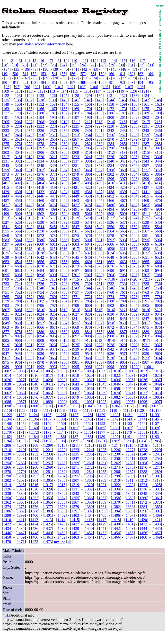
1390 (62, 511)
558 (41, 231)
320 (41, 157)
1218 (7, 450)
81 (15, 82)
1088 (34, 402)
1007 (75, 371)
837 (29, 319)
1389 (48, 511)
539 (146, 222)
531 (53, 222)
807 (6, 310)
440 (134, 192)
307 (53, 152)
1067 (75, 393)
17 (143, 61)
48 (143, 69)
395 (99, 179)
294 (64, 148)
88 (83, 82)
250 (41, 135)
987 (146, 362)
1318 (62, 485)
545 (53, 227)
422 (88, 187)
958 (134, 354)
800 (88, 305)
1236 (89, 454)
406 (64, 183)
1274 (116, 467)
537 (123, 222)
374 (18, 174)
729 (76, 284)
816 (111, 310)
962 (18, 358)
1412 (34, 520)
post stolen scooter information (41, 44)
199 (99, 117)
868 (64, 327)
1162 (61, 428)
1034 (116, 380)
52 (34, 74)
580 (134, 236)
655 (29, 262)
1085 (157, 397)
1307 (75, 480)
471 (6, 205)
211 (76, 122)
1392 (89, 511)
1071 (130, 393)
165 (29, 109)
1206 (7, 445)
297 (99, 148)
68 (37, 78)
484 (158, 205)
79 (143, 78)
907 (29, 340)
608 (134, 244)
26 (83, 65)
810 (41, 310)
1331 (75, 489)
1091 (75, 402)
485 (6, 209)
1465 (102, 537)
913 (99, 340)
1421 (157, 520)
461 (53, 201)
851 (29, 323)
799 (76, 305)
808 (18, 310)
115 (75, 91)
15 (124, 61)
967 (76, 358)
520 (88, 218)
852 (41, 323)
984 (111, 362)
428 (158, 187)
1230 (7, 454)
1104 (88, 406)
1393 (102, 511)
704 (111, 275)
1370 (116, 502)
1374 (7, 507)
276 (18, 144)
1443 (130, 528)
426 (134, 187)
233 (6, 131)
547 (76, 227)
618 (88, 249)
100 (47, 87)
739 (29, 288)
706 (134, 275)
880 (41, 332)
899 (99, 336)
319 (29, 157)
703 (99, 275)
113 (52, 91)
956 (111, 354)
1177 (101, 432)
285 (123, 144)
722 (158, 279)
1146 (7, 424)
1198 (61, 441)
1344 (89, 494)
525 (146, 218)
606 (111, 244)
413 (146, 183)
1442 (116, 528)
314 (134, 152)
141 (76, 100)
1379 (75, 507)
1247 (75, 459)
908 (41, 340)
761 (123, 292)
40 (66, 69)
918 (158, 340)
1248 (89, 459)
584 (18, 240)
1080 (89, 397)
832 (134, 314)
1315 (21, 485)
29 (112, 65)
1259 (75, 463)
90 (102, 82)
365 (76, 170)
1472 (34, 542)
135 (6, 100)
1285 (102, 472)
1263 (130, 463)
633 (99, 253)
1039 (21, 384)
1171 (21, 432)
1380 (89, 507)
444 (18, 196)
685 (53, 270)
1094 (116, 402)
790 (134, 301)
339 (99, 161)
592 (111, 240)
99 (37, 87)
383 (123, 174)
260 (158, 135)
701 (76, 275)
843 (99, 319)
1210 (62, 445)
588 (64, 240)
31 (132, 65)
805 (146, 305)
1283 (75, 472)
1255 (21, 463)
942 (111, 349)
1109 (155, 406)
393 (76, 179)
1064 (34, 393)
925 (76, 345)
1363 (21, 502)
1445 (157, 528)
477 (76, 205)
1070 (116, 393)
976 (18, 362)
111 (29, 91)
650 (134, 257)
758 (88, 292)
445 (29, 196)
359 (6, 170)
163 (6, 109)
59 (102, 74)
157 (99, 104)
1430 (116, 524)
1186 (61, 437)
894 (41, 336)
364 (64, 170)
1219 (21, 450)
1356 (89, 498)
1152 (88, 424)
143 (99, 100)
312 (111, 152)
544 (41, 227)
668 (18, 266)
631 (76, 253)
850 (18, 323)
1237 (102, 454)
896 (64, 336)
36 (27, 69)
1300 (143, 476)
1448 (34, 533)
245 (146, 131)
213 (99, 122)
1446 (7, 533)
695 (6, 275)
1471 (21, 542)
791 (146, 301)
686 (64, 270)
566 (134, 231)
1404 (89, 515)
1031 (75, 380)
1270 (62, 467)
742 (64, 288)
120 (133, 91)
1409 (157, 515)
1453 (102, 533)
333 (29, 161)
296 (88, 148)
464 (88, 201)
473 (29, 205)
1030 (62, 380)
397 (123, 179)
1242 (7, 459)
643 (53, 257)
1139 (74, 419)
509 (123, 214)
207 (29, 122)
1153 (101, 424)
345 (6, 166)
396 (111, 179)
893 (29, 336)
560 (64, 231)
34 (8, 69)
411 (123, 183)
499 (6, 214)
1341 (48, 494)
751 (6, 292)
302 (158, 148)
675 (99, 266)
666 (158, 262)
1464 (89, 537)
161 (146, 104)
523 (123, 218)
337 (76, 161)
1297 (102, 476)
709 (6, 279)
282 (88, 144)
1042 (62, 384)
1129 (101, 415)
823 (29, 314)
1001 (149, 367)
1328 (34, 489)
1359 (130, 498)
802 (111, 305)
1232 (34, 454)
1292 (34, 476)
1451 (75, 533)
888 (134, 332)
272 (134, 139)
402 (18, 183)
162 (158, 104)
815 (99, 310)
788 (111, 301)
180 (41, 113)
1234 (62, 454)
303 (6, 152)
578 (111, 236)
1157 (155, 424)
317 (6, 157)
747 (123, 288)
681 (6, 270)
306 (41, 152)
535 (99, 222)
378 (64, 174)
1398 (7, 515)
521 (99, 218)
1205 (156, 441)
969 (99, 358)
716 (88, 279)
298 (111, 148)
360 (18, 170)
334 (41, 161)
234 (18, 131)
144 (111, 100)
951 (53, 354)
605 (99, 244)
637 (146, 253)
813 (76, 310)
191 (6, 117)
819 (146, 310)
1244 (34, 459)
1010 (116, 371)
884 (88, 332)
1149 (48, 424)
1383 (130, 507)
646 (88, 257)
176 (158, 109)
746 (111, 288)
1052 (34, 389)
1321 (102, 485)
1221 (48, 450)
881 (53, 332)
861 (146, 323)
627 (29, 253)
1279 (21, 472)
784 (64, 301)
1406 (116, 515)
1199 (74, 441)
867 (53, 327)
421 (76, 187)
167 (53, 109)
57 (83, 74)
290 (18, 148)
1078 (62, 397)
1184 (34, 437)
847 (146, 319)
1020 (89, 375)
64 (151, 74)
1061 (157, 389)
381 (99, 174)
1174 (61, 432)
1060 (143, 389)
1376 (34, 507)
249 (29, 135)
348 (41, 166)
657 (53, 262)
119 (121, 91)
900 (111, 336)
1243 (21, 459)
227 (99, 126)
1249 (102, 459)
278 (41, 144)
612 (18, 249)
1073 (157, 393)
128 (76, 96)
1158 (7, 428)
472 (18, 205)
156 (88, 104)
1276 (143, 467)
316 (158, 152)
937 (53, 349)
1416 (89, 520)
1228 (143, 450)
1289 (157, 472)
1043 (75, 384)
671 (53, 266)
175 (146, 109)
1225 (102, 450)
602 (64, 244)
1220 (34, 450)
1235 (75, 454)
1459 (21, 537)
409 (99, 183)
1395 (130, 511)
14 (114, 61)
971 (123, 358)
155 (76, 104)
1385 (157, 507)
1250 (116, 459)
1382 (116, 507)
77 (124, 78)
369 (123, 170)
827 (76, 314)
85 (54, 82)
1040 (34, 384)
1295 (75, 476)
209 (53, 122)
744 (88, 288)
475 (53, 205)
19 (15, 65)
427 (146, 187)
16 (133, 61)
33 (151, 65)
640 (18, 257)
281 (76, 144)
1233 (48, 454)
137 (29, 100)
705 (123, 275)
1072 (143, 393)
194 (41, 117)
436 (88, 192)
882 (64, 332)
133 (134, 96)
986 (134, 362)
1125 (48, 415)
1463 (75, 537)
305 (29, 152)
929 (123, 345)
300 (134, 148)
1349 (157, 494)
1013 (157, 371)
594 (134, 240)
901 (123, 336)
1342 (62, 494)
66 (17, 78)
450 (88, 196)
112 (41, 91)
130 (99, 96)
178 (18, 113)
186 (111, 113)
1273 (102, 467)
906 (18, 340)
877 (6, 332)
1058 (116, 389)
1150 (61, 424)
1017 (48, 375)
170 (88, 109)
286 (134, 144)
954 (88, 354)
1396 (143, 511)
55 (63, 74)
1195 (21, 441)
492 (88, 209)
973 (146, 358)
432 (41, 192)
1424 (34, 524)
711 (29, 279)
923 (53, 345)
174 (134, 109)
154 (64, 104)
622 (134, 249)
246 (158, 131)
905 (6, 340)
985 (123, 362)
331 (6, 161)
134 (146, 96)
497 (146, 209)
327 (123, 157)
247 (6, 135)
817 (123, 310)
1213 (102, 445)
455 (146, 196)
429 (6, 192)
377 (53, 174)
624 (158, 249)
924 (64, 345)
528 (18, 222)
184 (88, 113)
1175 (74, 432)
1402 (62, 515)
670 (41, 266)
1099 (21, 406)
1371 (130, 502)
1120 (140, 410)
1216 (143, 445)
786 (88, 301)
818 (134, 310)
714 (64, 279)
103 (82, 87)
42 (85, 69)
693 (146, 270)
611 (6, 249)
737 (6, 288)
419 (53, 187)
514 (18, 218)
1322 (116, 485)
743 (76, 288)
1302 (7, 480)
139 (53, 100)
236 (41, 131)
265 (53, 139)
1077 (48, 397)
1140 (88, 419)
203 (146, 117)
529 (29, 222)
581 (146, 236)
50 (15, 74)
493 (99, 209)
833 (146, 314)
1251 (130, 459)
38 (46, 69)
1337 (157, 489)
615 (53, 249)
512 (158, 214)
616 (64, 249)
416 (18, 187)
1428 (89, 524)
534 (88, 222)
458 (18, 201)
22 (44, 65)
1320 (89, 485)
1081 (102, 397)
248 (18, 135)
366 (88, 170)
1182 (7, 437)
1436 (34, 528)
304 (18, 152)
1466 (116, 537)
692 (134, 270)
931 (146, 345)
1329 (48, 489)
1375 (21, 507)
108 (141, 87)
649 (123, 257)
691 (123, 270)
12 (95, 61)
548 (88, 227)
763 (146, 292)
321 (53, 157)
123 (18, 96)
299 (123, 148)
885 (99, 332)
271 (123, 139)
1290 (7, 476)
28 (102, 65)
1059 (130, 389)
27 (93, 65)
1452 (89, 533)
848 (158, 319)
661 (99, 262)
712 (41, 279)
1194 (7, 441)
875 (146, 327)
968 (88, 358)
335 (53, 161)
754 (41, 292)
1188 (88, 437)
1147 (21, 424)
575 (76, 236)
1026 (7, 380)
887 (123, 332)
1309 (102, 480)
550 (111, 227)
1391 (75, 511)
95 (151, 82)
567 (146, 231)
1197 (48, 441)
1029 (48, 380)
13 (104, 61)
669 (29, 266)
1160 (34, 428)
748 (134, 288)
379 (76, 174)
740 (41, 288)
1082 (116, 397)
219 (6, 126)
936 (41, 349)
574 (64, 236)
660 (88, 262)
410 (111, 183)
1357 (102, 498)
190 (158, 113)
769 (53, 297)
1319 (75, 485)
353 (99, 166)
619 (99, 249)
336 (64, 161)
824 (41, 314)
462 (64, 201)
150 (18, 104)
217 (146, 122)
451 (99, 196)
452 (111, 196)
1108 (142, 406)
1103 (75, 406)
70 (56, 78)
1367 (75, 502)
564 (111, 231)
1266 (7, 467)
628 (41, 253)
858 (111, 323)
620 (111, 249)
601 (53, 244)
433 (53, 192)
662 (111, 262)
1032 (89, 380)
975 (6, 362)
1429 (102, 524)
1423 (21, 524)
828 (88, 314)
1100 (34, 406)
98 (27, 87)
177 (6, 113)
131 (111, 96)
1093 (102, 402)
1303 (21, 480)
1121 (154, 410)
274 (158, 139)
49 (5, 74)
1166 (115, 428)
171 (99, 109)
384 (134, 174)
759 (99, 292)
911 (76, 340)
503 (53, 214)
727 (53, 284)
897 (76, 336)
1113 (47, 410)
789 (123, 301)
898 (88, 336)
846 (134, 319)
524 (134, 218)
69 (46, 78)
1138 (61, 419)
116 (87, 91)
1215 (130, 445)
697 (29, 275)
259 (146, 135)
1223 (75, 450)
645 (76, 257)
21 (34, 65)
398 (134, 179)
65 (8, 78)
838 (41, 319)
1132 (142, 415)
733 (123, 284)
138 (41, 100)
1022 (116, 375)
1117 (100, 410)
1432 (143, 524)
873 (123, 327)
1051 (21, 389)
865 (29, 327)
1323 (130, 485)
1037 (157, 380)
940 (88, 349)
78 (134, 78)
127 (64, 96)
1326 (7, 489)
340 (111, 161)
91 (112, 82)
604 (88, 244)
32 (141, 65)
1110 (7, 410)
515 (29, 218)
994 (64, 367)
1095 (130, 402)
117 (98, 91)
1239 (130, 454)
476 (64, 205)
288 (158, 144)
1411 (21, 520)
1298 (116, 476)
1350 (7, 498)
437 (99, 192)
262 (18, 139)
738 (18, 288)
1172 (34, 432)
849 (6, 323)
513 (6, 218)
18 (5, 65)
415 (6, 187)
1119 (127, 410)
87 (73, 82)
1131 (128, 415)
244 (134, 131)
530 (41, 222)
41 (76, 69)
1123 (21, 415)
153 (53, 104)
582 (158, 236)
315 (146, 152)
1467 (130, 537)
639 (6, 257)
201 (123, 117)
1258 (62, 463)
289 (6, 148)
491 (76, 209)
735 (146, 284)
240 (88, 131)
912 (88, 340)
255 (99, 135)
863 (6, 327)
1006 (62, 371)
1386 (7, 511)
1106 (115, 406)
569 (6, 236)
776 (134, 297)
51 (25, 74)
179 (29, 113)
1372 (143, 502)
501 (29, 214)
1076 (34, 397)
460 (41, 201)
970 (111, 358)
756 (64, 292)
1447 (21, 533)
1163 (74, 428)
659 (76, 262)
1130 (115, 415)
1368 (89, 502)
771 (76, 297)
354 (111, 166)
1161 (48, 428)
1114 (60, 410)
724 (18, 284)
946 (158, 349)
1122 (7, 415)
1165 (101, 428)
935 (29, 349)
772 (88, 297)
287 (146, 144)
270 (111, 139)
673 (76, 266)
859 (123, 323)
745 (99, 288)
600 (41, 244)
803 (123, 305)
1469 (157, 537)
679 (146, 266)
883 (76, 332)
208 (41, 122)
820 (158, 310)
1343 (75, 494)
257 (123, 135)
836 (18, 319)
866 (41, 327)
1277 (157, 467)
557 (29, 231)
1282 (62, 472)
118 (110, 91)
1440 (89, 528)
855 (76, 323)
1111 (20, 410)
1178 (115, 432)
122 (6, 96)
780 (18, 301)
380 (88, 174)
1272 (89, 467)
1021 (102, 375)
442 (158, 192)
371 (146, 170)
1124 (34, 415)
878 (18, 332)
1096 (143, 402)
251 (53, 135)
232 (158, 126)
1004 (34, 371)
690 (111, 270)
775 (123, 297)
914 (111, 340)
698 (41, 275)
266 (64, 139)
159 (123, 104)
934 (18, 349)
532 (64, 222)
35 (17, 69)
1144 (142, 419)
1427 (75, 524)
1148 (34, 424)
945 (146, 349)
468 (134, 201)
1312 (143, 480)
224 (64, 126)
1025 (157, 375)
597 (6, 244)
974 (158, 358)
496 (134, 209)
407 (76, 183)
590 (88, 240)
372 (158, 170)
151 (29, 104)
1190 (115, 437)
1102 (61, 406)
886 (111, 332)
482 (134, 205)
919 (6, 345)
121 (145, 91)
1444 (143, 528)
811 (53, 310)
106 (117, 87)
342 (134, 161)
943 (123, 349)
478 (88, 205)
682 (18, 270)
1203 (129, 441)
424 (111, 187)
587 (53, 240)
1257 (48, 463)
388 (18, 179)
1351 (21, 498)
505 (76, 214)
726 (41, 284)
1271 (75, 467)
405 (53, 183)
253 (76, 135)
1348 (143, 494)
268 (88, 139)
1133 (155, 415)
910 (64, 340)
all (70, 542)
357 (146, 166)
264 (41, 139)
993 (53, 367)
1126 (61, 415)
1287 (130, 472)
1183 (21, 437)
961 (6, 358)
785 (76, 301)
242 (111, 131)
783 (53, 301)
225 (76, 126)
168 (64, 109)
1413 (48, 520)
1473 (48, 542)
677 (123, 266)
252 (64, 135)
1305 (48, 480)
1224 (89, 450)
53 (44, 74)
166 (41, 109)
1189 (101, 437)
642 (41, 257)
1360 (143, 498)
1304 (34, 480)
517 (53, 218)
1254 (7, 463)
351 (76, 166)
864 (18, 327)
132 (123, 96)
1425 (48, 524)
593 (123, 240)
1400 (34, 515)
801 (99, 305)
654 (18, 262)
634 (111, 253)
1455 (130, 533)
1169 (155, 428)
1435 (21, 528)
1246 (62, 459)
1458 (7, 537)
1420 (143, 520)
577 (99, 236)
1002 (7, 371)
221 (29, 126)
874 (134, 327)
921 (29, 345)
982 (88, 362)
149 (6, 104)
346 (18, 166)
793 (6, 305)
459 (29, 201)
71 (66, 78)
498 (158, 209)
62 (132, 74)
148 (158, 100)
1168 (142, 428)
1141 (101, 419)
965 (53, 358)
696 (18, 275)
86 (63, 82)
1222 (62, 450)
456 (158, 196)
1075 (21, 397)
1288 (143, 472)
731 (99, 284)
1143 (128, 419)
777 (146, 297)
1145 (155, 419)
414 (158, 183)
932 (158, 345)
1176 (88, 432)
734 (134, 284)
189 (146, 113)
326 (111, 157)
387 (6, 179)
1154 (115, 424)
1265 (157, 463)
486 (18, 209)
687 (76, 270)
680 (158, 266)
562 (88, 231)
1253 (157, 459)
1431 (130, 524)
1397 (157, 511)
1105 (101, 406)
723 (6, 284)
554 (158, 227)
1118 (113, 410)
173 (123, 109)
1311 (129, 480)
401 (6, 183)
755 (53, 292)
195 (53, 117)
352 (88, 166)
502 (41, 214)
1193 (155, 437)
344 (158, 161)
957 (123, 354)
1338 (7, 494)
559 (53, 231)
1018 (62, 375)
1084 (143, 397)
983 (99, 362)
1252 (143, 459)
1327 (21, 489)
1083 (130, 397)
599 (29, 244)
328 (134, 157)
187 (123, 113)
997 (99, 367)
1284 (89, 472)
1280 (34, 472)
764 (158, 292)
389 (29, 179)
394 (88, 179)
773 (99, 297)
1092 (89, 402)
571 (29, 236)
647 (99, 257)
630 (64, 253)
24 (63, 65)
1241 (157, 454)
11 (85, 61)
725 (29, 284)
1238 (116, 454)
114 (64, 91)
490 (64, 209)
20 (25, 65)
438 (111, 192)
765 (6, 297)
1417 (102, 520)
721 (146, 279)
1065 (48, 393)
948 (18, 354)
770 (64, 297)
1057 (102, 389)
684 (41, 270)
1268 (34, 467)
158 (111, 104)
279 (53, 144)
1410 (7, 520)
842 (88, 319)
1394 (116, 511)
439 (123, 192)
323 (76, 157)
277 (29, 144)
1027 (21, 380)
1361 (157, 498)
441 (146, 192)
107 (129, 87)
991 (29, 367)
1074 (7, 397)
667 (6, 266)
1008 (89, 371)
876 (158, 327)
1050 (7, 389)
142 (88, 100)
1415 (75, 520)
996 (88, 367)
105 (106, 87)
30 (122, 65)
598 (18, 244)
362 (41, 170)
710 (18, 279)
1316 (34, 485)
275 (6, 144)
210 (64, 122)
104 (94, 87)
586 (41, 240)
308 (64, 152)
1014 (7, 375)
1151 (74, 424)
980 (64, 362)
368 (111, 170)
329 (146, 157)
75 (105, 78)
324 (88, 157)
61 (122, 74)
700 (64, 275)
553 (146, 227)
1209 (48, 445)
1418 (116, 520)
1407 (130, 515)
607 (123, 244)
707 (146, 275)
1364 (34, 502)
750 (158, 288)
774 (111, 297)
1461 (48, 537)
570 (18, 236)
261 (6, 139)
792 (158, 301)
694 (158, 270)
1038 (7, 384)
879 (29, 332)
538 (134, 222)
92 (122, 82)
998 (111, 367)
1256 (34, 463)
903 (146, 336)
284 (111, 144)
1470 (7, 542)
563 (99, 231)
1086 (7, 402)
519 (76, 218)
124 (29, 96)
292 (41, 148)
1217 (157, 445)
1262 (116, 463)
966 (64, 358)
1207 (21, 445)
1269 (48, 467)
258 (134, 135)
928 (111, 345)
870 (88, 327)
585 (29, 240)
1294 (62, 476)
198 (88, 117)
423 (99, 187)
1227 (130, 450)
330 (158, 157)
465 (99, 201)
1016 (34, 375)
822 (18, 314)
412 (134, 183)
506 (88, 214)
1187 (74, 437)
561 (76, 231)
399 (146, 179)
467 (123, 201)
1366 (62, 502)
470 (158, 201)
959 (146, 354)
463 (76, 201)
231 (146, 126)
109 (6, 91)
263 (29, 139)
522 (111, 218)
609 (146, 244)
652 (158, 257)
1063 (21, 393)
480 (111, 205)
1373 (157, 502)
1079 (75, 397)
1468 (143, 537)
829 (99, 314)
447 (53, 196)
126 (53, 96)
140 (64, 100)
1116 (87, 410)
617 (76, 249)
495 (123, 209)
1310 (116, 480)
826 (64, 314)
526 (158, 218)
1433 (157, 524)
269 (99, 139)
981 (76, 362)
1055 (75, 389)
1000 (135, 367)
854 (64, 323)
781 (29, 301)
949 (29, 354)
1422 (7, 524)
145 (123, 100)
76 (114, 78)
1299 (130, 476)
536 (111, 222)
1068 (89, 393)
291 (29, 148)
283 (99, 144)
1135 (21, 419)
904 (158, 336)
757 (76, 292)
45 (114, 69)
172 (111, 109)
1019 (75, 375)
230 (134, 126)
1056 (89, 389)
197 (76, 117)
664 (134, 262)
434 (64, 192)
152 (41, 104)
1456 (143, 533)
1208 (34, 445)
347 (29, 166)
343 (146, 161)
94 (141, 82)
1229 (157, 450)
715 (76, 279)
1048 (143, 384)
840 (64, 319)
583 (6, 240)
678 (134, 266)
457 (6, 201)
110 (18, 91)
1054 (62, 389)
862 (158, 323)
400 (158, 179)
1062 (7, 393)
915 (123, 340)
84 (44, 82)
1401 (48, 515)
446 (41, 196)
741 (53, 288)
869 (76, 327)
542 (18, 227)
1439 (75, 528)
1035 (130, 380)
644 (64, 257)
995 (76, 367)
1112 (33, 410)
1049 (157, 384)
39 (56, 69)
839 (53, 319)
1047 (130, 384)
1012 (143, 371)
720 (134, 279)
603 (76, 244)
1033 (102, 380)
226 (88, 126)
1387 (21, 511)
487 (29, 209)
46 (124, 69)
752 (18, 292)
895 (53, 336)
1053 (48, 389)
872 (111, 327)
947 (6, 354)
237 (53, 131)
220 (18, 126)
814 (88, 310)
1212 (89, 445)
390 (41, 179)
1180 (142, 432)
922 (41, 345)
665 (146, 262)
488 (41, 209)
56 (73, 74)
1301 (157, 476)
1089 (48, 402)
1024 (143, 375)
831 (123, 314)
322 (64, 157)
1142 (115, 419)
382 (111, 174)
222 (41, 126)
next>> (60, 542)
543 (29, 227)
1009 (102, 371)
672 (64, 266)
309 (76, 152)
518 (64, 218)
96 (8, 87)
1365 (48, 502)
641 (29, 257)
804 (134, 305)
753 (29, 292)
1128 (88, 415)
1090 (62, 402)
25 (73, 65)
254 (88, 135)
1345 (102, 494)
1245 (48, 459)
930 (134, 345)
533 (76, 222)
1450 (62, 533)
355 (123, 166)
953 (76, 354)
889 (146, 332)
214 (111, 122)
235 (29, 131)
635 (123, 253)
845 (123, 319)
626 (18, 253)
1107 (128, 406)
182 (64, 113)
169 (76, 109)
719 (123, 279)
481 (123, 205)
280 (64, 144)
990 (18, 367)
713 (53, 279)
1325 (157, 485)
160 (134, 104)
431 (29, 192)
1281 (48, 472)
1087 (21, 402)
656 (41, 262)
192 (18, 117)
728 (64, 284)
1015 (21, 375)
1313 (157, 480)
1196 (34, 441)
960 (158, 354)
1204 (142, 441)
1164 (88, 428)
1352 (34, 498)
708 (158, 275)
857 (99, 323)
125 (41, 96)
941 (99, 349)
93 (132, 82)
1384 (143, 507)
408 (88, 183)
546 (64, 227)
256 (111, 135)
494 (111, 209)
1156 (142, 424)
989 (6, 367)
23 (54, 65)
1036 (143, 380)
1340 (34, 494)
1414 (62, 520)
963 (29, 358)
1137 (48, 419)
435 (76, 192)
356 (134, 166)
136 (18, 100)
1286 (116, 472)
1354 (62, 498)
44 (105, 69)
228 (111, 126)
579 (123, 236)
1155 (128, 424)
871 (99, 327)
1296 (89, 476)
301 (146, 148)
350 (64, 166)
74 (95, 78)
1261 (102, 463)
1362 (7, 502)
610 (158, 244)
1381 (102, 507)
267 (76, 139)
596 (158, 240)
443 (6, 196)
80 (5, 82)
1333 (102, 489)
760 (111, 292)
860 (134, 323)
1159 (21, 428)
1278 (7, 472)
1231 (21, 454)
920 (18, 345)
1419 (130, 520)
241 (99, 131)
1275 (130, 467)
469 (146, 201)
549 (99, 227)
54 (54, 74)
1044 (89, 384)
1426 (62, 524)
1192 (142, 437)
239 (76, 131)
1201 (102, 441)
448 (64, 196)
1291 (21, 476)
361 (29, 170)
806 (158, 305)
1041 (48, 384)
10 (75, 61)
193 (29, 117)
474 (41, 205)
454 (134, 196)
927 (99, 345)
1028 (34, 380)
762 (134, 292)
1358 (116, 498)
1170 (7, 432)
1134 (7, 419)
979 (53, 362)
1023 (130, 375)
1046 (116, 384)
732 (111, 284)
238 (64, 131)
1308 (89, 480)
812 (64, 310)
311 (99, 152)
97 (17, 87)
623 (146, 249)
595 (146, 240)
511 (146, 214)
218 (158, 122)
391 (53, 179)
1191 (128, 437)
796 (41, 305)
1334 (116, 489)
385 (146, 174)
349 (53, 166)
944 (134, 349)
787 (99, 301)
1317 (48, 485)
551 (123, 227)
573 (53, 236)
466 (111, 201)
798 (64, 305)
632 (88, 253)
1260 (89, 463)
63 (141, 74)
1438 (62, 528)
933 (6, 349)
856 (88, 323)
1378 (62, 507)
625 (6, 253)
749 (146, 288)
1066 (62, 393)
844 (111, 319)
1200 (88, 441)
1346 (116, 494)
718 (111, 279)
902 (134, 336)
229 (123, 126)
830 (111, 314)
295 (76, 148)
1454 (116, 533)
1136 (34, 419)
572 (41, 236)
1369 (102, 502)
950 (41, 354)
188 (134, 113)
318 (18, 157)
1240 (143, 454)
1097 (157, 402)
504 (64, 214)
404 (41, 183)
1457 (157, 533)
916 (134, 340)
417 (29, 187)
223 (53, 126)
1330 (62, 489)
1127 (74, 415)
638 (158, 253)
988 (158, 362)
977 (29, 362)
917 (146, 340)
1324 (143, 485)
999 (123, 367)
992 (41, 367)
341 (123, 161)
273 (146, 139)
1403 (75, 515)
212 (88, 122)
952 (64, 354)
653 (6, 262)
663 (123, 262)
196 (64, 117)
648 (111, 257)
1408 (143, 515)
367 (99, 170)
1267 (21, 467)
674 (88, 266)
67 (27, 78)
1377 (48, 507)
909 (53, 340)
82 (25, 82)
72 (76, 78)
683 (29, 270)
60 (112, 74)
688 (88, 270)
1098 (7, 406)
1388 (34, 511)
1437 (48, 528)
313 (123, 152)
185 (99, 113)
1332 (89, 489)
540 (158, 222)
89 (93, 82)
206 (18, 122)
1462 (62, 537)
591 (99, 240)
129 (88, 96)
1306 (62, 480)
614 (41, 249)
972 (134, 358)
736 (158, 284)
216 (134, 122)
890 (158, 332)
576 (88, 236)
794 (18, 305)
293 (53, 148)
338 (88, 161)
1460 (34, 537)
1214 (116, 445)
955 (99, 354)
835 (6, 319)
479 (99, 205)
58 (93, 74)
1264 (143, 463)
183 (76, 113)
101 (59, 87)
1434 (7, 528)
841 (76, 319)
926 (88, 345)
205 (6, 122)
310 (88, 152)
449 (76, 196)
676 (111, 266)
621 (123, 249)
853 (53, 323)
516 (41, 218)
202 (134, 117)
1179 (128, 432)
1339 (21, 494)
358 (158, 166)
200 (111, 117)
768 (41, 297)
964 (41, 358)
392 (64, 179)
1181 (155, 432)
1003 (21, 371)
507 (99, 214)
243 (123, 131)
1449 (48, 533)
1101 (48, 406)
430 (18, 192)
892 (18, 336)
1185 (48, 437)
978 (41, 362)
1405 (102, 515)
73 (85, 78)
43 (95, 69)
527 (6, 222)
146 (134, 100)
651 (146, 257)
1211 (75, 445)
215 (123, 122)
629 (53, 253)
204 (158, 117)
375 (29, 174)
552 (134, 227)
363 (53, 170)
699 (53, 275)
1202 (115, 441)
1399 (21, 515)
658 (64, 262)
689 (99, 270)
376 (41, 174)
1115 (74, 410)
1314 (7, 485)
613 (29, 249)
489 (53, 209)
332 (18, 161)
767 (29, 297)
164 (18, 109)
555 (6, 231)
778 (158, 297)
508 (111, 214)
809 (29, 310)
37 (37, 69)
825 (53, 314)
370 (134, 170)
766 (18, 297)
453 (123, 196)
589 (76, 240)
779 (6, 301)
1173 (48, 432)
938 (64, 349)
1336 (143, 489)
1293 (48, 476)
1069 (102, 393)
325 (99, 157)
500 (18, 214)
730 (88, 284)
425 (123, 187)
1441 (102, 528)
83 (34, 82)
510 (134, 214)
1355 (75, 498)
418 (41, 187)
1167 (128, 428)
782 (41, 301)
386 (158, 174)
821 (6, 314)
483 (146, 205)
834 (158, 314)
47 (134, 69)
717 (99, 279)
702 (88, 275)
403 (29, 183)
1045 (102, 384)
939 (76, 349)
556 (18, 231)
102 (71, 87)
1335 (130, 489)
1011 (129, 371)
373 (6, 174)
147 (146, 100)
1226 (116, 450)
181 (53, 113)
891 (6, 336)
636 (134, 253)
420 (64, 187)
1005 (48, 371)
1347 (130, 494)
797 (53, 305)
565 (123, 231)
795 (29, 305)
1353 (48, 498)
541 (6, 227)
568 (158, 231)
